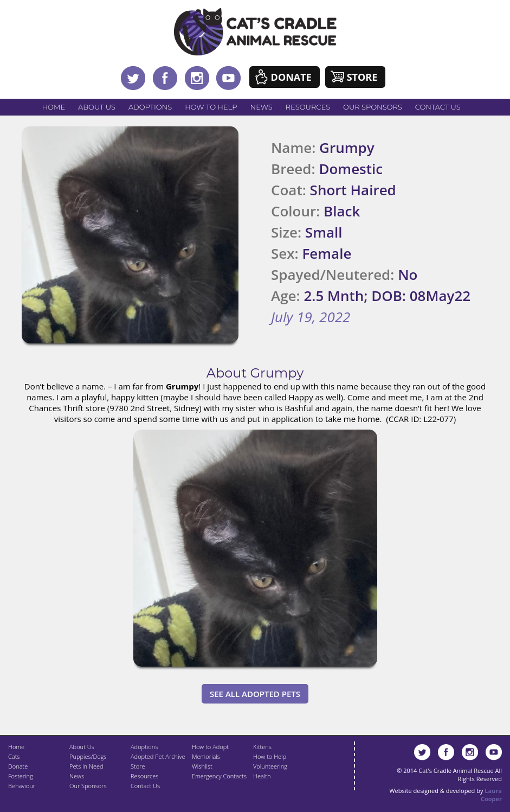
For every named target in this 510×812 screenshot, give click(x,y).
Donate (291, 77)
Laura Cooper (491, 795)
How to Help (211, 107)
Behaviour (22, 786)
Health (262, 776)
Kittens (262, 747)
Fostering (21, 776)
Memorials (206, 756)
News (262, 107)
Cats (14, 756)
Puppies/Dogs (88, 756)
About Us (97, 107)
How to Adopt (210, 747)
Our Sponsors (373, 107)
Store (362, 77)
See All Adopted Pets (255, 694)
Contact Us (438, 107)
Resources (308, 107)
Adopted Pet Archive (158, 756)
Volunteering (270, 766)
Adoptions (150, 107)
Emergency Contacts (219, 776)
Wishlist (202, 766)
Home (54, 107)
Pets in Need (86, 766)
